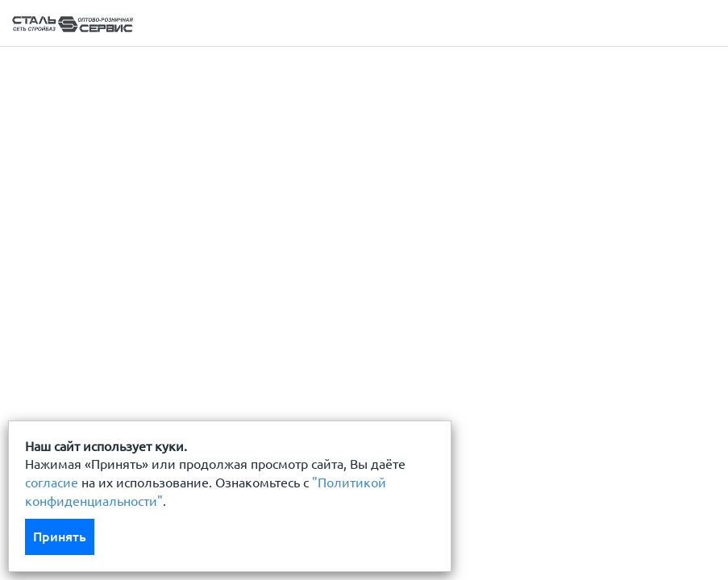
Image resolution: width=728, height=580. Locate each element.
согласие (52, 483)
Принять (60, 536)
